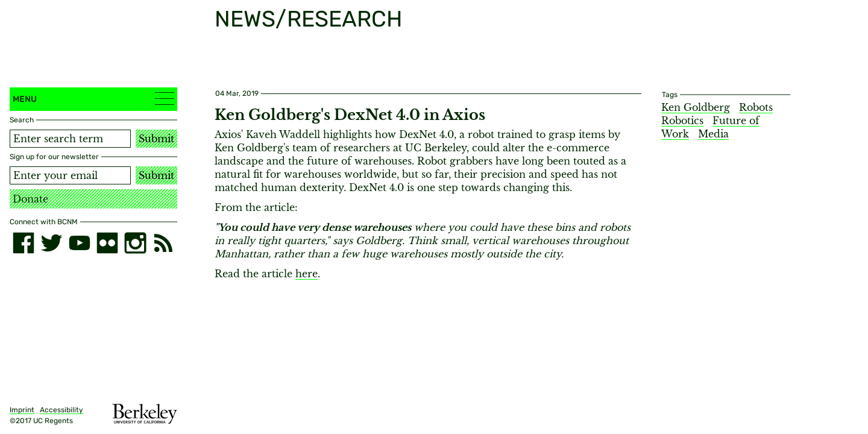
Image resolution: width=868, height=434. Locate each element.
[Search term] (70, 139)
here (307, 274)
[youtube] (80, 243)
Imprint (22, 410)
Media (713, 134)
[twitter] (51, 243)
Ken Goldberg (696, 107)
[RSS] (163, 243)
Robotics (682, 121)
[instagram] (135, 243)
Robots (756, 107)
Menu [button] (93, 99)
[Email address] (70, 175)
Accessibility (61, 410)
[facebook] (24, 243)
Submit (156, 139)
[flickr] (107, 243)
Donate (30, 199)
